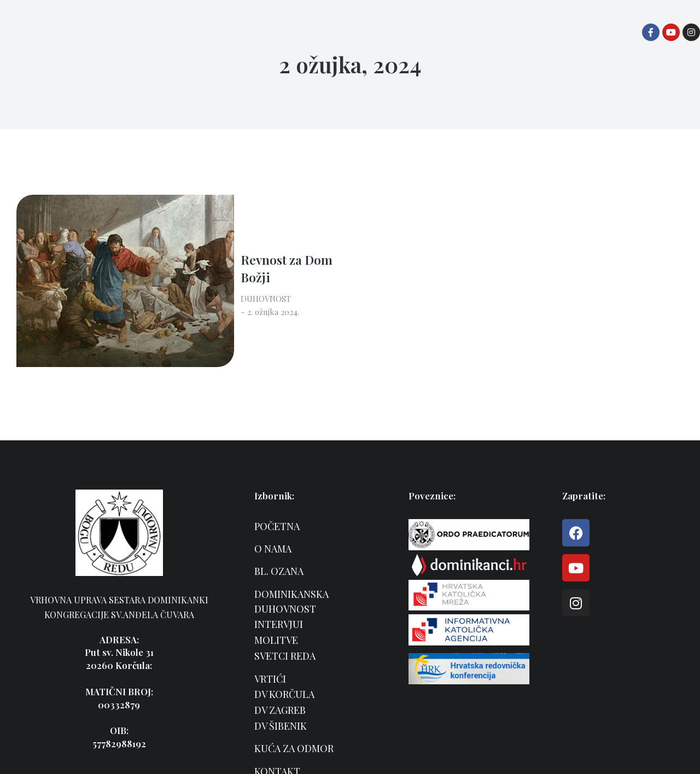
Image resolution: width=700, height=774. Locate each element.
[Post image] (57, 236)
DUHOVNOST (140, 248)
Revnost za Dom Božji (179, 226)
